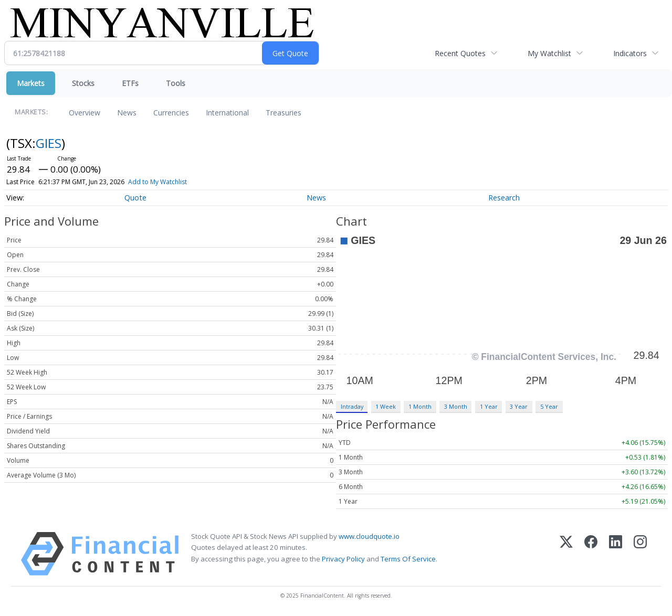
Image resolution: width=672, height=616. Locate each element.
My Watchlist (549, 53)
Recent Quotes (460, 53)
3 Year (519, 406)
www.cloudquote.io (369, 536)
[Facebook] (591, 554)
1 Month (420, 406)
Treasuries (283, 113)
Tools (176, 83)
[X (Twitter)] (566, 554)
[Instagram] (640, 554)
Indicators (630, 53)
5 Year (549, 406)
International (227, 113)
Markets (31, 83)
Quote (135, 198)
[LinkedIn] (616, 554)
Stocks (83, 83)
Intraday (352, 406)
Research (504, 198)
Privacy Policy (343, 559)
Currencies (171, 113)
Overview (85, 113)
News (127, 113)
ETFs (130, 83)
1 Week (386, 406)
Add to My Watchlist (176, 182)
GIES (49, 143)
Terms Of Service (408, 559)
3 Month (456, 406)
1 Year (489, 406)
